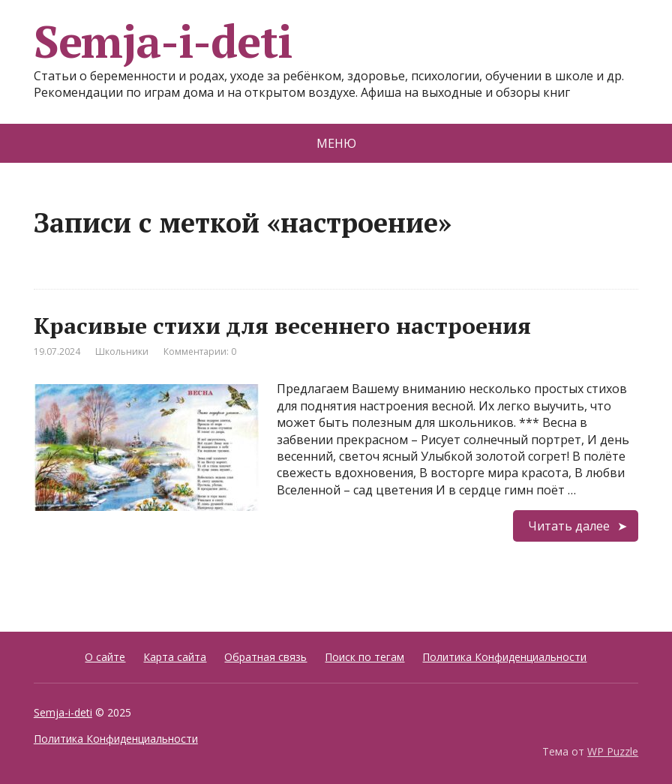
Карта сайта (175, 657)
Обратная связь (265, 657)
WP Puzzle (613, 751)
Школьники (122, 351)
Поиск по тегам (364, 657)
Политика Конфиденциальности (504, 657)
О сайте (105, 657)
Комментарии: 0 (200, 351)
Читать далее (569, 526)
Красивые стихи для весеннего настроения (282, 326)
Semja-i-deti (163, 41)
